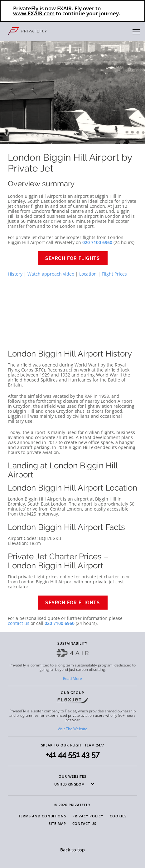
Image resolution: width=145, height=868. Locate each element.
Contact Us (84, 823)
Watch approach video (51, 274)
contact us (19, 623)
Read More (72, 678)
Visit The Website (72, 729)
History (15, 274)
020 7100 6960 (60, 623)
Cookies (118, 816)
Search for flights (72, 258)
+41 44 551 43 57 (73, 754)
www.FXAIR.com (34, 13)
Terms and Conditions (42, 816)
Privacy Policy (88, 816)
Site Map (57, 823)
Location (88, 274)
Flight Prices (114, 274)
